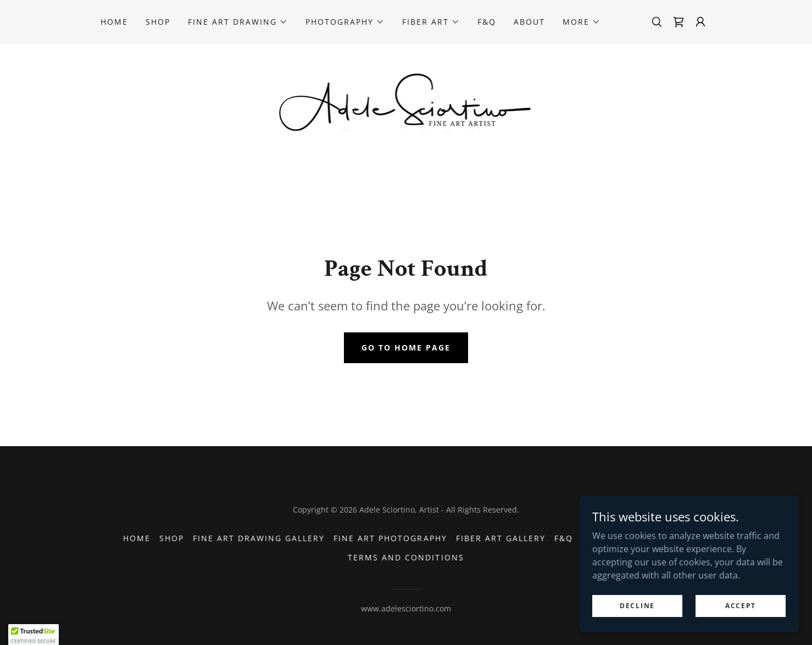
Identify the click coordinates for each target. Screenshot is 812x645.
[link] (678, 22)
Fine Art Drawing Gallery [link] (259, 538)
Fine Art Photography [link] (390, 538)
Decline (637, 606)
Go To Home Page (406, 347)
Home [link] (114, 22)
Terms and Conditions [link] (406, 557)
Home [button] (137, 538)
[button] (238, 22)
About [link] (529, 22)
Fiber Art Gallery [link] (501, 538)
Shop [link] (158, 22)
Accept (741, 606)
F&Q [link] (487, 22)
